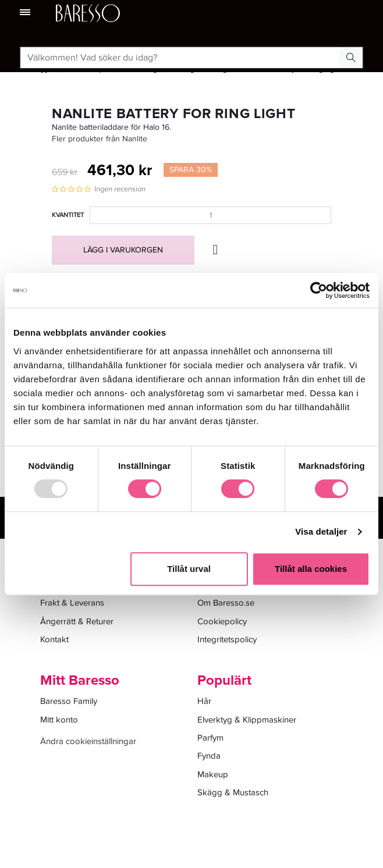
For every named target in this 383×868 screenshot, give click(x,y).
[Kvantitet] (210, 215)
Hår (204, 701)
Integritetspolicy (227, 639)
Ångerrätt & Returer (77, 621)
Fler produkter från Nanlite (100, 139)
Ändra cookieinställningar (88, 741)
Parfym (210, 738)
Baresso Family (69, 701)
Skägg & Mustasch (233, 792)
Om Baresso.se (226, 603)
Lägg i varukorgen (123, 250)
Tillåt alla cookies (311, 569)
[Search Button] (351, 58)
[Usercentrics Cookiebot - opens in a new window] (319, 290)
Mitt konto (59, 720)
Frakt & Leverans (72, 603)
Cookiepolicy (222, 621)
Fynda (209, 756)
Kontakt (54, 639)
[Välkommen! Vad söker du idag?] (180, 58)
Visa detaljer (321, 531)
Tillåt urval (189, 569)
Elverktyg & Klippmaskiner (247, 720)
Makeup (213, 774)
